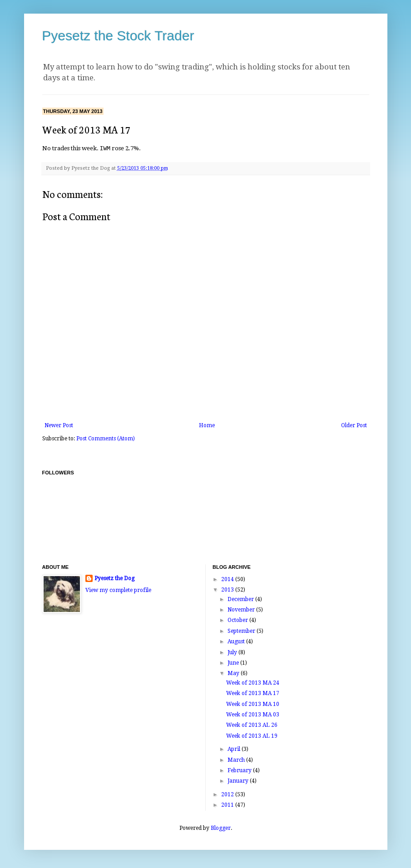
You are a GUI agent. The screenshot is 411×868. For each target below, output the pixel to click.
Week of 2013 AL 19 (252, 735)
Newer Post (59, 425)
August (237, 641)
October (238, 620)
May (234, 673)
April (235, 749)
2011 (228, 804)
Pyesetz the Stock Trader (118, 36)
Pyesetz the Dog (114, 578)
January (239, 780)
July (233, 652)
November (242, 609)
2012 (228, 794)
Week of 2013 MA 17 (253, 693)
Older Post (354, 425)
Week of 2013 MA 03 (253, 714)
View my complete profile (118, 590)
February (240, 770)
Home (207, 425)
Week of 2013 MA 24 (253, 682)
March (237, 759)
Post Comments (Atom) (106, 438)
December (241, 599)
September (242, 631)
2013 (228, 589)
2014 (228, 579)
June (234, 662)
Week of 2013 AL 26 (252, 725)
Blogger (221, 828)
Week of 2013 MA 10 (253, 704)
